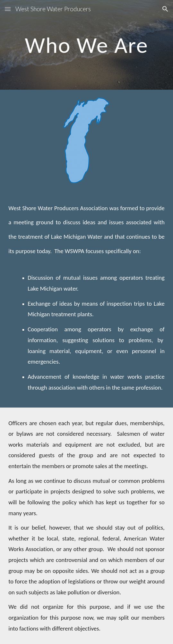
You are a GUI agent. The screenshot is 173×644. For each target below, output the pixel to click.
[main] (86, 45)
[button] (8, 9)
